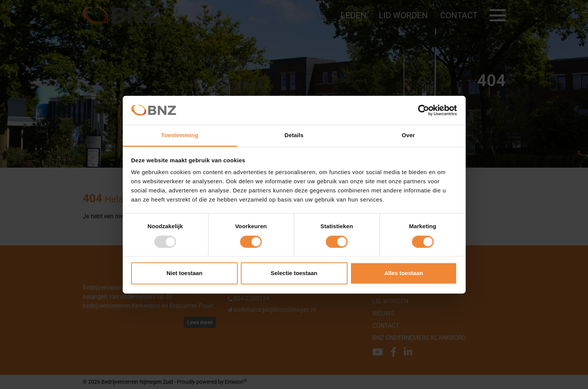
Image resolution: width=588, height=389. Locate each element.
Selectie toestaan (294, 273)
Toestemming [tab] (180, 135)
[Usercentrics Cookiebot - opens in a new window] (424, 110)
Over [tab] (408, 135)
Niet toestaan (184, 273)
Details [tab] (294, 135)
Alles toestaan (404, 273)
